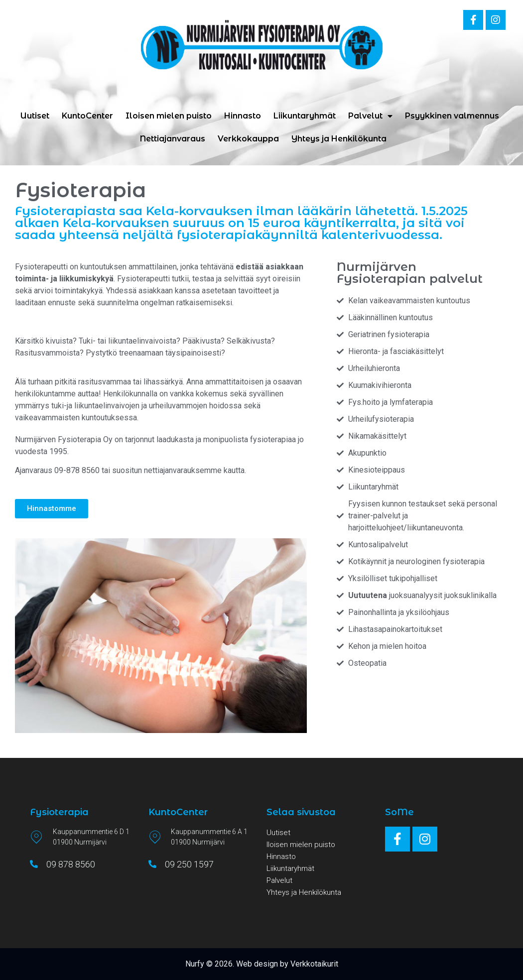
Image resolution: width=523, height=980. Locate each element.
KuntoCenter (87, 116)
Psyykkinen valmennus (452, 116)
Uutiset (35, 116)
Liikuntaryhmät (305, 116)
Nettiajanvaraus (173, 139)
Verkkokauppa (248, 139)
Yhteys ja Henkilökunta (339, 139)
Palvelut (370, 116)
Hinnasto (243, 116)
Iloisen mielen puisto (169, 116)
